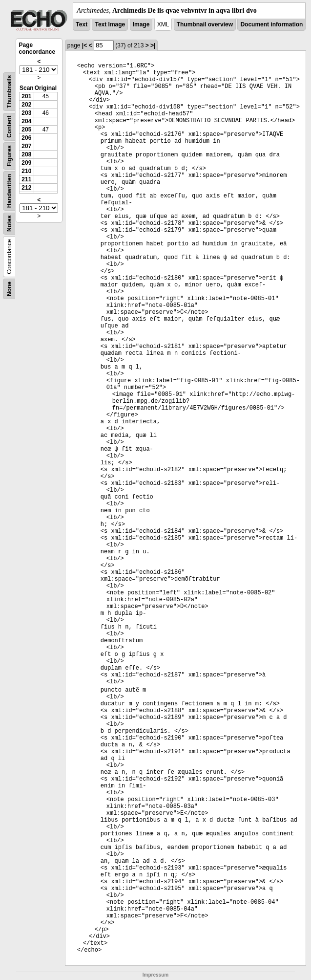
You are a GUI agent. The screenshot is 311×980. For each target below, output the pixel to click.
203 (26, 113)
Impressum (155, 975)
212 (26, 188)
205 (26, 130)
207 (26, 146)
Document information (271, 24)
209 (26, 163)
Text (82, 24)
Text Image (110, 24)
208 (26, 154)
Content (9, 127)
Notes (9, 224)
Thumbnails (9, 92)
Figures (9, 156)
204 (26, 121)
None (9, 289)
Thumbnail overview (205, 24)
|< (84, 45)
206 (26, 138)
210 (26, 171)
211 (26, 179)
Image (141, 24)
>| (153, 45)
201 (26, 96)
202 (26, 105)
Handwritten (9, 191)
